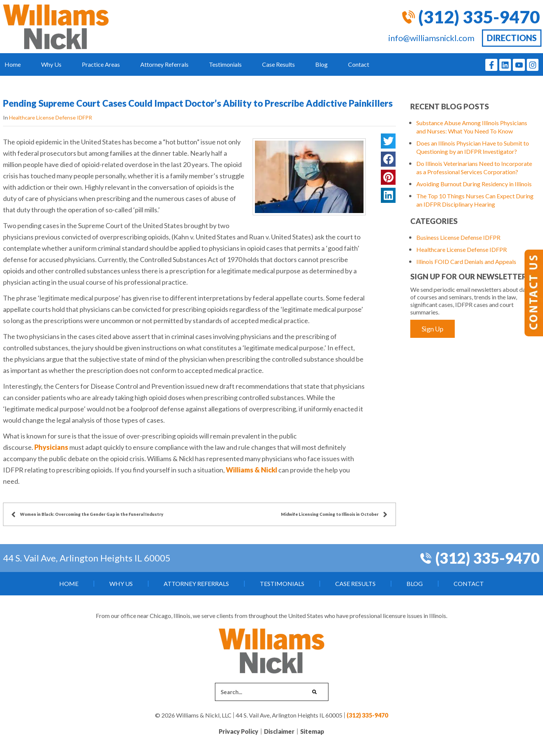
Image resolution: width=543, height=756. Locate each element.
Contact (359, 64)
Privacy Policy (239, 731)
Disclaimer (279, 731)
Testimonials (225, 64)
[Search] (314, 692)
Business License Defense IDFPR (458, 237)
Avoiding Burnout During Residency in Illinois (474, 184)
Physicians (52, 447)
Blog (321, 64)
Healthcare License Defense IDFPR (51, 117)
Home (13, 64)
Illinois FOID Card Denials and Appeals (466, 261)
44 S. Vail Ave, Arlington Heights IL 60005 (87, 558)
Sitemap (312, 731)
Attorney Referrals (164, 64)
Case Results (278, 64)
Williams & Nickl (252, 470)
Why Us (51, 64)
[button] (388, 141)
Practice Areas (101, 64)
